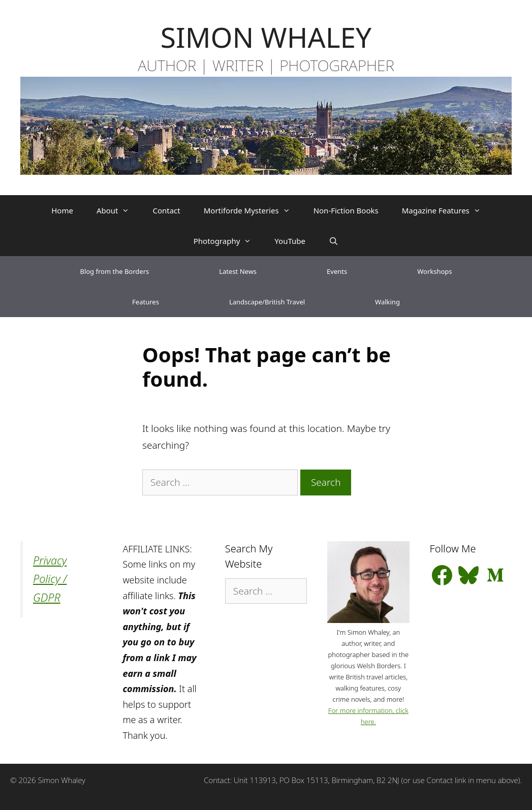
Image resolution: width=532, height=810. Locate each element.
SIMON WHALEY (266, 37)
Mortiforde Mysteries (253, 210)
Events (337, 271)
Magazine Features (447, 210)
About (119, 210)
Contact (166, 210)
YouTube (290, 241)
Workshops (434, 271)
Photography (228, 241)
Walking (387, 302)
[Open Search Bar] (334, 241)
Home (62, 210)
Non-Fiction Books (346, 210)
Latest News (238, 271)
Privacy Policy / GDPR (50, 579)
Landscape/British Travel (267, 302)
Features (146, 302)
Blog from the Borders (114, 271)
